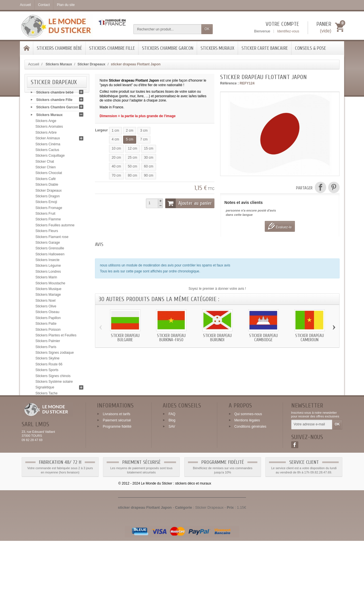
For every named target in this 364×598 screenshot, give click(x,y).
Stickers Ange (46, 122)
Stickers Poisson (48, 331)
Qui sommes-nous (248, 471)
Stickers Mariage (48, 296)
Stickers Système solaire (54, 383)
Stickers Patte (46, 325)
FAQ (172, 471)
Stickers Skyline (48, 360)
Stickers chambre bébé (59, 48)
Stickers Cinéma (48, 146)
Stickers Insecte (48, 261)
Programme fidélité (117, 484)
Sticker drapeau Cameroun (310, 338)
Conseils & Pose (310, 48)
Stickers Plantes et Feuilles (56, 337)
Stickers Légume (48, 267)
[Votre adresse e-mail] (312, 482)
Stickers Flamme (48, 221)
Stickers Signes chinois (53, 377)
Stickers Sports (47, 371)
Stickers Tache (47, 395)
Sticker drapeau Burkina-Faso (171, 338)
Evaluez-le (280, 226)
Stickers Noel (46, 302)
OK (207, 29)
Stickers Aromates (49, 128)
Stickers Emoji (46, 203)
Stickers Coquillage (50, 157)
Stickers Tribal (46, 406)
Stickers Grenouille (50, 250)
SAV (172, 484)
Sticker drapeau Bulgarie (125, 338)
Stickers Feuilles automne (55, 227)
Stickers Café (46, 180)
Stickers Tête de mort (52, 400)
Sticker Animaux (48, 140)
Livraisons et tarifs (116, 471)
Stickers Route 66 (49, 366)
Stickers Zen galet (49, 424)
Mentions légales (247, 477)
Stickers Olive (46, 308)
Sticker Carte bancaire (265, 48)
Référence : (229, 83)
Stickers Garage (48, 244)
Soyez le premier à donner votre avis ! (217, 289)
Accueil (34, 64)
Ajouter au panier (189, 203)
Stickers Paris (46, 348)
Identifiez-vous (288, 31)
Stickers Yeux (46, 418)
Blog (172, 477)
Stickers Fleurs (47, 232)
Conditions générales (250, 484)
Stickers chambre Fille (112, 48)
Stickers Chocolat (49, 175)
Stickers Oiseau (47, 314)
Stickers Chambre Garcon (168, 48)
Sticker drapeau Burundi (217, 338)
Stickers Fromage (49, 209)
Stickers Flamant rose (52, 238)
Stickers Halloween (50, 256)
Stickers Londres (48, 273)
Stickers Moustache (50, 285)
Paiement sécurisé (117, 477)
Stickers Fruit (45, 215)
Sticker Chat (45, 163)
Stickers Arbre (46, 134)
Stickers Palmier (48, 342)
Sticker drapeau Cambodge (263, 338)
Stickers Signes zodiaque (55, 354)
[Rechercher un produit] (167, 29)
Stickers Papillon (48, 319)
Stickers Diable (47, 186)
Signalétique (45, 389)
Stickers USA (46, 412)
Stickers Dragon (48, 198)
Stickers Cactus (47, 151)
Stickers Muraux (217, 48)
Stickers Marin (46, 279)
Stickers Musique (48, 290)
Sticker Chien (46, 169)
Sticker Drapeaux (49, 192)
